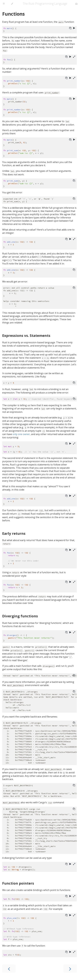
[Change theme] (12, 4)
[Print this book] (76, 4)
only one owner (21, 434)
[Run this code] (74, 28)
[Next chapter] (70, 969)
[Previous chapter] (9, 969)
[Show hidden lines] (74, 57)
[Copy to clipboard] (70, 28)
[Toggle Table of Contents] (4, 4)
